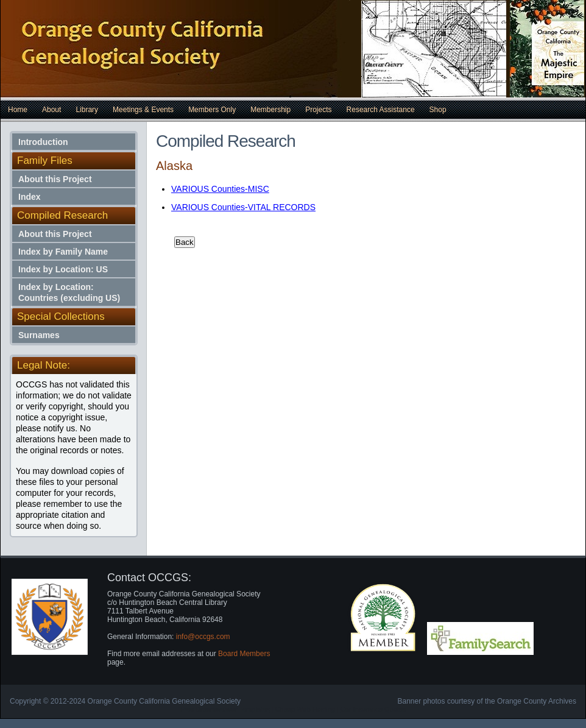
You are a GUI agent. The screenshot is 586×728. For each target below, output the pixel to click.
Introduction (43, 142)
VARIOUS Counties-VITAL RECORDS (243, 207)
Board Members (244, 654)
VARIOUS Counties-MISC (220, 189)
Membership (270, 110)
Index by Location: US (63, 269)
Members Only (212, 110)
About (51, 110)
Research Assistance (381, 110)
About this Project (55, 179)
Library (87, 110)
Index (30, 197)
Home (18, 110)
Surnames (39, 335)
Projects (318, 110)
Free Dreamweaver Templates (225, 709)
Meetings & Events (143, 110)
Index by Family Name (63, 252)
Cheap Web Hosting (305, 709)
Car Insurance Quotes (373, 709)
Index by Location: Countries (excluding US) (69, 292)
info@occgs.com (203, 637)
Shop (438, 110)
